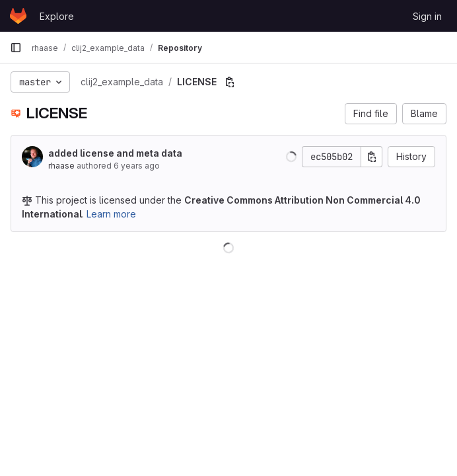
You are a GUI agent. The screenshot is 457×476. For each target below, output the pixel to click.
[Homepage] (18, 16)
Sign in (427, 16)
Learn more (111, 214)
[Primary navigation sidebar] (16, 48)
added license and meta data (115, 153)
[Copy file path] (230, 82)
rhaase (61, 166)
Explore (57, 16)
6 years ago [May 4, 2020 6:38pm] (137, 166)
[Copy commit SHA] (372, 157)
